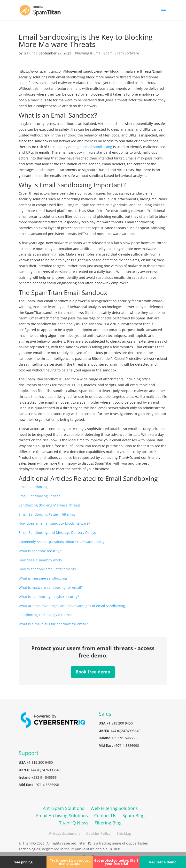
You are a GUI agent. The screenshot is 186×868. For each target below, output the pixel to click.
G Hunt (29, 53)
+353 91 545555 (124, 738)
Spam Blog (134, 815)
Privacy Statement (65, 834)
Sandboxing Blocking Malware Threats (50, 505)
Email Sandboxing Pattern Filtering (47, 514)
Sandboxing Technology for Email (46, 615)
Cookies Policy (98, 834)
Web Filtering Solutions (114, 808)
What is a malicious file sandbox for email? (53, 624)
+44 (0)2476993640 (125, 731)
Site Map (124, 834)
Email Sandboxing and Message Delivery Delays (57, 532)
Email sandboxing (98, 147)
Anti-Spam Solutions (64, 808)
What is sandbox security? (40, 551)
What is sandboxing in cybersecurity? (49, 597)
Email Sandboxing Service (39, 496)
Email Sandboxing (33, 487)
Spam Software (127, 53)
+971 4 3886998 (126, 745)
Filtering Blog (108, 823)
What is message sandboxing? (43, 578)
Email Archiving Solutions (62, 815)
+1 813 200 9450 (120, 723)
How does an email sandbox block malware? (54, 523)
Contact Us (105, 815)
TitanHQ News (74, 823)
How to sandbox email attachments (47, 569)
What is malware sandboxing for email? (51, 587)
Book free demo (93, 672)
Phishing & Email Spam (94, 53)
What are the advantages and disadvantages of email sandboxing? (73, 606)
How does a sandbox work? (40, 560)
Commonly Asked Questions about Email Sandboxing (62, 542)
